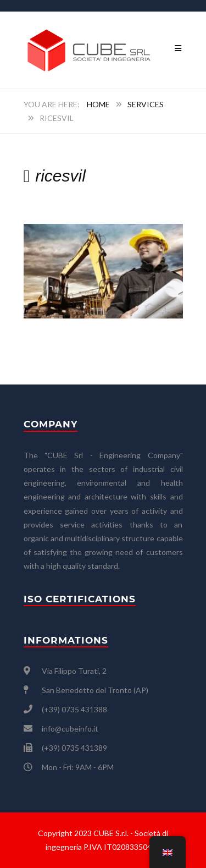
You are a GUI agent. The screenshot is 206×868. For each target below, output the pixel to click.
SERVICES (146, 104)
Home (98, 104)
